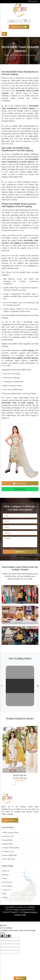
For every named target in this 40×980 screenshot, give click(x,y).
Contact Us (6, 890)
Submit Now (20, 552)
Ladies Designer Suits (10, 832)
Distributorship (19, 27)
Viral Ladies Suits (8, 859)
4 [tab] (22, 784)
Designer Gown (8, 851)
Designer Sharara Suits (10, 848)
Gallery (5, 897)
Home (7, 55)
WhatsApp (20, 489)
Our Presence (7, 882)
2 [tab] (15, 784)
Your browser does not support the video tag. (20, 686)
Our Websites (7, 886)
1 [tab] (12, 784)
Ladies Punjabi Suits (9, 855)
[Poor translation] (8, 936)
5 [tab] (25, 784)
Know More (10, 820)
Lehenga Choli (7, 836)
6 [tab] (28, 784)
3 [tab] (18, 784)
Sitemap (5, 875)
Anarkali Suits (7, 840)
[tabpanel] (20, 754)
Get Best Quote (20, 483)
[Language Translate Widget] (19, 21)
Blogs (4, 878)
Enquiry (20, 978)
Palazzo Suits (7, 844)
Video (4, 894)
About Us (6, 871)
